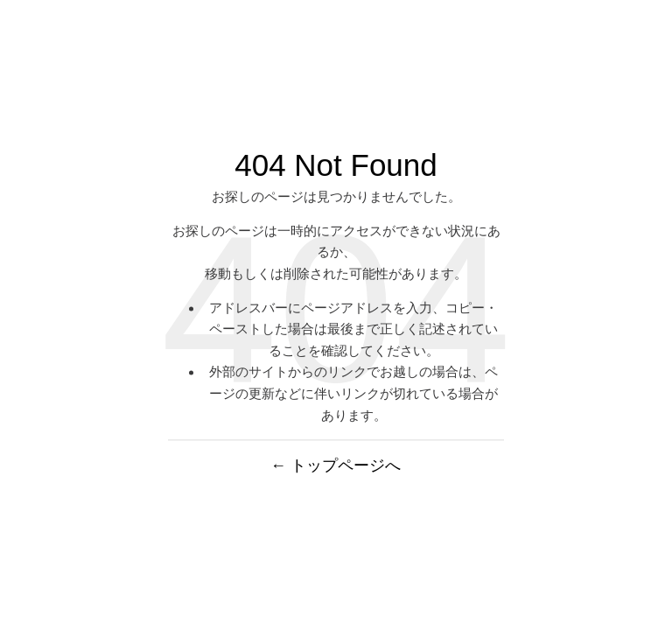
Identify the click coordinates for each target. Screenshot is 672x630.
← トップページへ (336, 466)
